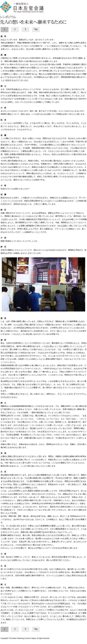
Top (36, 29)
